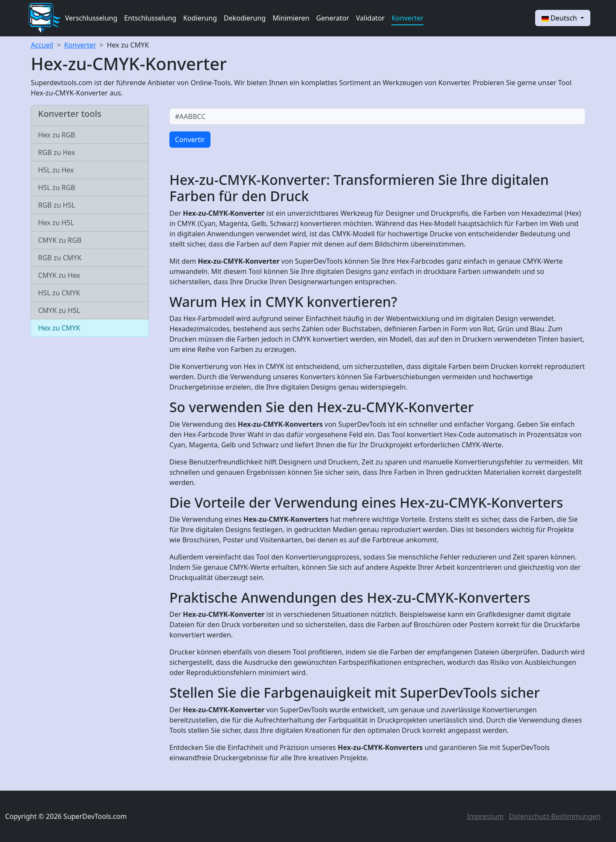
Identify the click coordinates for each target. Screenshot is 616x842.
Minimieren (291, 18)
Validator (370, 18)
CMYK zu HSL (59, 310)
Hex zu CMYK (128, 45)
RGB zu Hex (57, 152)
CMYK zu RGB (60, 240)
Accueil (42, 45)
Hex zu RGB (57, 135)
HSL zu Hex (56, 170)
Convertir (190, 140)
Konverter (407, 18)
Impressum (486, 816)
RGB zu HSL (57, 205)
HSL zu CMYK (59, 293)
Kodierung (200, 18)
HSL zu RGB (57, 187)
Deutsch (560, 18)
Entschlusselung (150, 18)
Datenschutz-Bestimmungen (555, 816)
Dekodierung (245, 18)
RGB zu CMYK (60, 258)
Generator (333, 18)
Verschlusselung (91, 18)
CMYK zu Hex (59, 275)
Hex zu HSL (56, 223)
